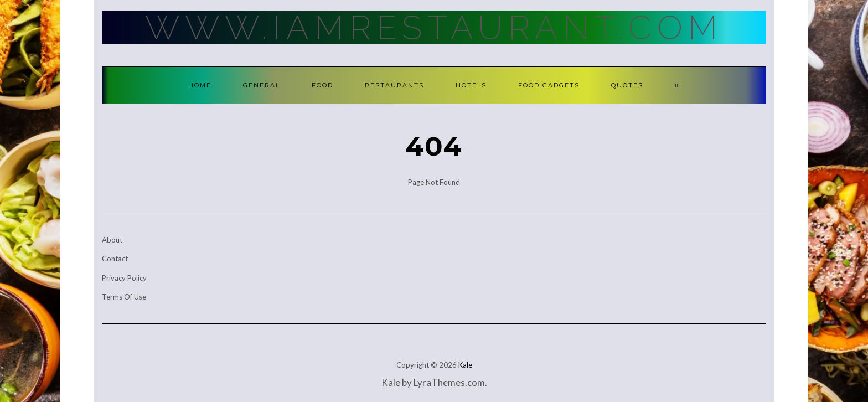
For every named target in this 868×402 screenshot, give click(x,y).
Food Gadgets (549, 85)
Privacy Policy (124, 278)
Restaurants (394, 85)
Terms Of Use (124, 297)
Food (322, 85)
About (112, 240)
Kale (465, 365)
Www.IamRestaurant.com (434, 28)
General (262, 85)
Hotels (471, 85)
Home (200, 85)
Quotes (627, 85)
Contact (115, 259)
